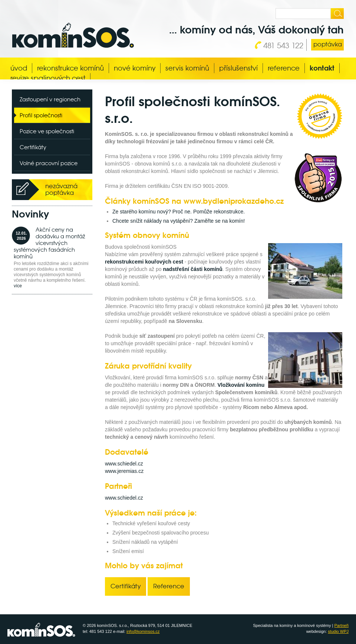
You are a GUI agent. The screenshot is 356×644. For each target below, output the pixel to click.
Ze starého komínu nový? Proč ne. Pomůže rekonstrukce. (179, 212)
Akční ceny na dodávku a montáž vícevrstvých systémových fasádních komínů (49, 243)
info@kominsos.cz (143, 631)
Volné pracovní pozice (49, 163)
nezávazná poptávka (61, 189)
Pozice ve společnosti (47, 131)
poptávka (328, 44)
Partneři (341, 625)
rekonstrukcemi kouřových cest (144, 262)
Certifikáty (33, 147)
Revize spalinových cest (48, 78)
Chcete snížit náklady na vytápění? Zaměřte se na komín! (179, 221)
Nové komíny (135, 68)
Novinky (30, 214)
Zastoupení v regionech (50, 99)
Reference (284, 68)
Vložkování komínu (241, 385)
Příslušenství (238, 68)
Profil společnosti (41, 115)
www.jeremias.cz (124, 471)
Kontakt (322, 68)
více (18, 286)
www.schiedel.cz (124, 464)
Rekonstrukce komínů (70, 68)
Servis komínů (187, 68)
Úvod (19, 68)
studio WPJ (338, 631)
